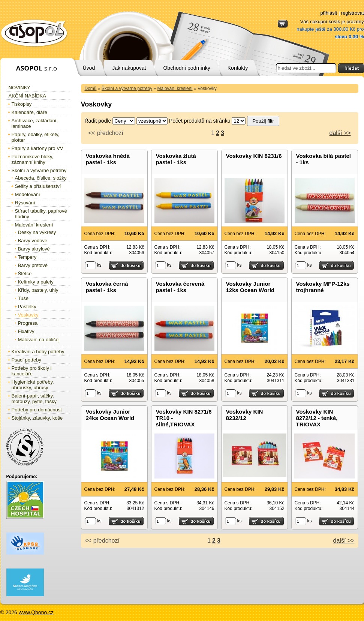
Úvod (89, 68)
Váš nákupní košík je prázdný (330, 29)
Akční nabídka (27, 96)
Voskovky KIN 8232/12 (245, 415)
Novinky (20, 88)
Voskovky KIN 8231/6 (254, 156)
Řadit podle (98, 121)
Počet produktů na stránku (200, 121)
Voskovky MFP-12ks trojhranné (323, 287)
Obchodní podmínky (186, 68)
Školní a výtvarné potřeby (127, 88)
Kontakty (238, 68)
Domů (91, 88)
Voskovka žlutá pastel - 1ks (176, 159)
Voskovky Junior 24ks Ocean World (110, 415)
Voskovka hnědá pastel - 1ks (108, 159)
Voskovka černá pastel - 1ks (107, 287)
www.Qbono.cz (36, 612)
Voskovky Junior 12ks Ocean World (250, 287)
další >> (340, 133)
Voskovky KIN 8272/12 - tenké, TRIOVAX (317, 418)
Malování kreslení (175, 88)
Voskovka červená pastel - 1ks (180, 287)
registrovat (353, 13)
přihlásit (329, 13)
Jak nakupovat (129, 68)
